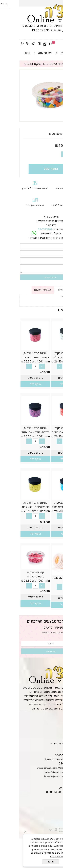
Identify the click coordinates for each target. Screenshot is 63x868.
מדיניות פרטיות (52, 739)
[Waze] (14, 44)
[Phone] (9, 44)
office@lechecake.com (28, 768)
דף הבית (56, 718)
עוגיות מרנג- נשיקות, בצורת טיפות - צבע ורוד (16, 355)
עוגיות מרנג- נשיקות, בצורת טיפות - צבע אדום (47, 430)
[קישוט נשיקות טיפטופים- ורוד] (16, 567)
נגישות (57, 735)
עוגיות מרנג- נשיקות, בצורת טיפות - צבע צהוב (16, 505)
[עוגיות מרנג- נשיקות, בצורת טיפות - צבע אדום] (47, 423)
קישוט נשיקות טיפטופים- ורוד (16, 574)
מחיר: (54, 145)
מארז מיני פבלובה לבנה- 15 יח (47, 580)
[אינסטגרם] (26, 44)
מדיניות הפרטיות (30, 633)
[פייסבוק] (20, 44)
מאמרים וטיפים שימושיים (46, 743)
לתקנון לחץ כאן (51, 296)
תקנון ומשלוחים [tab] (49, 290)
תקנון (57, 722)
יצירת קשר (55, 731)
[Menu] (60, 44)
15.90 (44, 145)
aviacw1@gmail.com (35, 772)
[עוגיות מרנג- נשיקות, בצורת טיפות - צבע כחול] (47, 498)
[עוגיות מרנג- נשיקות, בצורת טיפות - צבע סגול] (16, 423)
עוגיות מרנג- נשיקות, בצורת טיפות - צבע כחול (47, 505)
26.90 (57, 593)
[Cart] (31, 44)
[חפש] (3, 44)
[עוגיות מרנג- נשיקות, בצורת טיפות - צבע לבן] (47, 348)
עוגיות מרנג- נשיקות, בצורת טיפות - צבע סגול (16, 430)
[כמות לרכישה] (51, 154)
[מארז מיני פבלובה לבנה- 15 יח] (47, 573)
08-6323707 (26, 229)
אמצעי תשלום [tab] (24, 290)
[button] (47, 384)
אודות (58, 727)
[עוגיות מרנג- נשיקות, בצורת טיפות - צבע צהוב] (16, 498)
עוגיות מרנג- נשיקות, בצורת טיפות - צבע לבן (47, 355)
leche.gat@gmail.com (35, 776)
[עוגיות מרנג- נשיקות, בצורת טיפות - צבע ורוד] (16, 348)
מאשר (32, 862)
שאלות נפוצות (53, 748)
